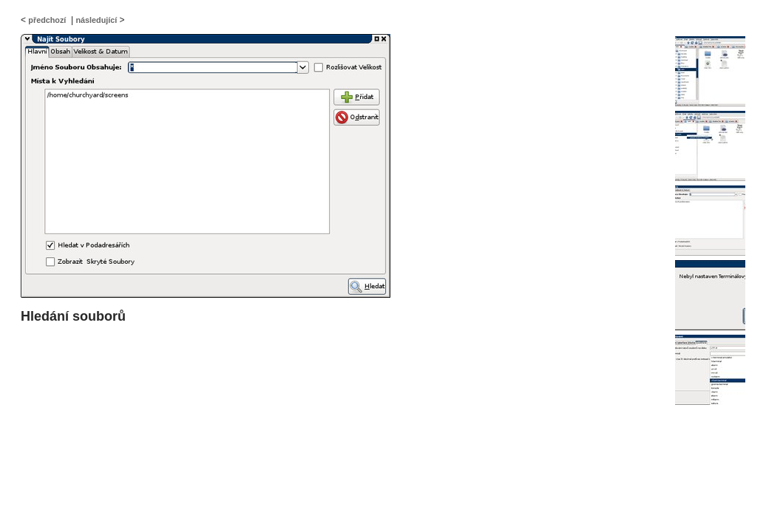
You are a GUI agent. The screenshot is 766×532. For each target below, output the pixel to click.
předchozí (47, 20)
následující (96, 20)
